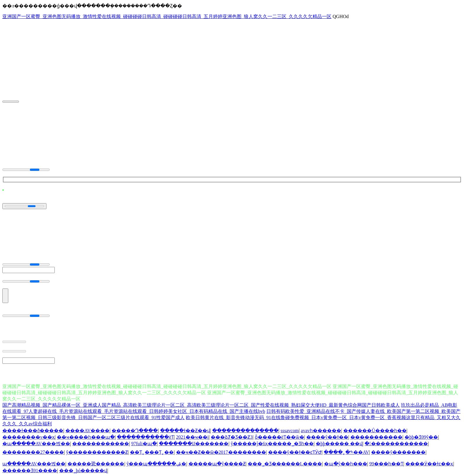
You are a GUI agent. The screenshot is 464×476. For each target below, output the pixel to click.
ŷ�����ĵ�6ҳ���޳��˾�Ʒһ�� (272, 444)
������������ (101, 444)
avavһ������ (321, 431)
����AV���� (87, 431)
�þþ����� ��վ (339, 444)
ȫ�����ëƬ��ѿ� (279, 437)
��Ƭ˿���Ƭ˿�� (152, 452)
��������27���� (33, 452)
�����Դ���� (135, 431)
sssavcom (290, 431)
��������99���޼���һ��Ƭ (386, 464)
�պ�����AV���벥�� (36, 444)
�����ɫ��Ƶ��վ (185, 431)
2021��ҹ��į (192, 437)
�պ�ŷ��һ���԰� (346, 464)
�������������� (245, 431)
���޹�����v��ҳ (29, 437)
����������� (376, 437)
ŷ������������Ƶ (97, 452)
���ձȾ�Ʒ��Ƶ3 (232, 437)
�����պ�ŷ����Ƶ (217, 464)
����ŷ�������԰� (398, 452)
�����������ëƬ (145, 437)
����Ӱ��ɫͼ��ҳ (429, 464)
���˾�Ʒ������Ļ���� (285, 464)
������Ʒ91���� (30, 471)
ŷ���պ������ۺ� (156, 464)
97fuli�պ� (144, 444)
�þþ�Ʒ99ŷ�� (421, 437)
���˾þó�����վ (83, 471)
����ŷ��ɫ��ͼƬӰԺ (295, 452)
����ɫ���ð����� (33, 431)
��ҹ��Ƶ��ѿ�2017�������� (221, 452)
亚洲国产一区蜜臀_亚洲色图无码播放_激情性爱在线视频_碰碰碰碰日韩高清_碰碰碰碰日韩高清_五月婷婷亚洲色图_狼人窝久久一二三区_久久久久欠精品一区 (167, 16)
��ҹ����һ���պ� (86, 437)
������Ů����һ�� (375, 431)
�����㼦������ (96, 464)
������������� (396, 444)
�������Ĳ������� (194, 444)
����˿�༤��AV (346, 452)
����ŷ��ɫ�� (327, 437)
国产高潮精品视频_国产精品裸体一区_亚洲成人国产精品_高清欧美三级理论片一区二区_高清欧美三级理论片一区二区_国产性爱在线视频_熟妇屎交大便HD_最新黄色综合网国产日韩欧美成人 (201, 405)
